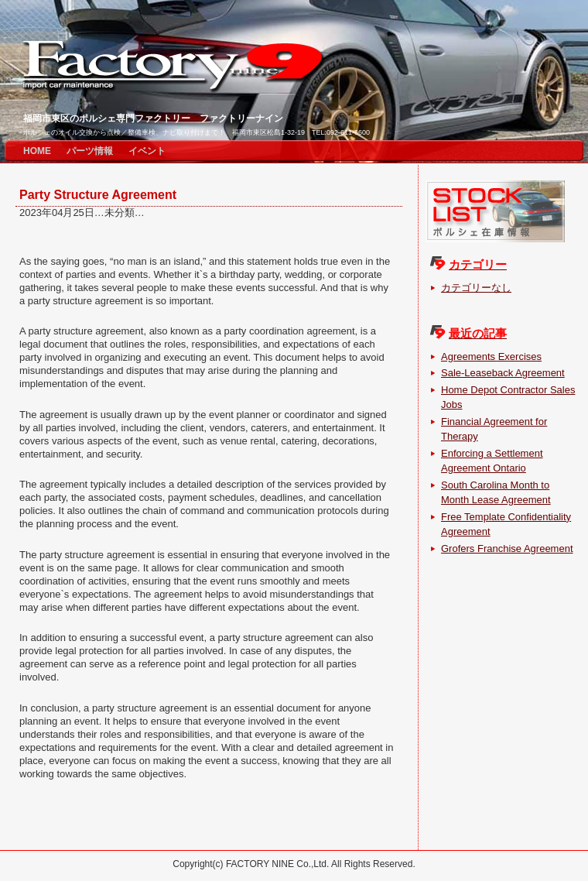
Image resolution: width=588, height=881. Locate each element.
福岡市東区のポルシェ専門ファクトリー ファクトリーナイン (153, 118)
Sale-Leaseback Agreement (503, 373)
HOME (37, 151)
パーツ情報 (90, 151)
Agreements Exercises (491, 357)
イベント (147, 151)
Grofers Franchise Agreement (507, 548)
